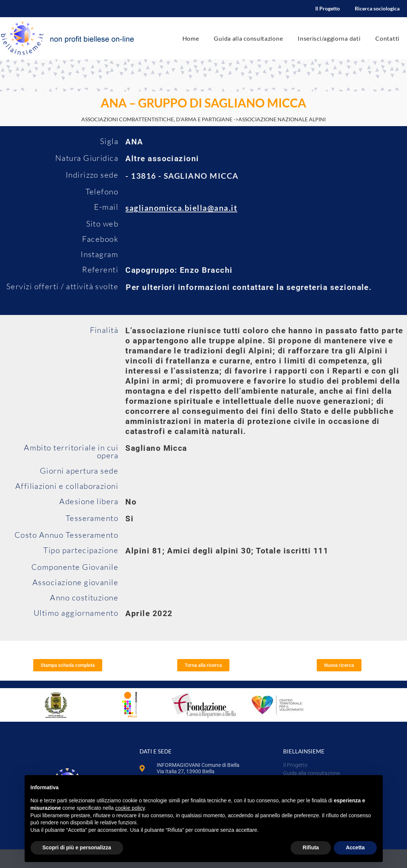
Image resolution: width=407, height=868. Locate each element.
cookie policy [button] (130, 808)
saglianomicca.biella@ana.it (181, 208)
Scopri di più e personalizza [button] (77, 847)
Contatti (387, 38)
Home (191, 38)
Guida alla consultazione (248, 38)
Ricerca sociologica (377, 8)
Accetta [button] (355, 847)
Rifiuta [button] (311, 847)
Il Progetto (328, 8)
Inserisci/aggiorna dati (329, 38)
